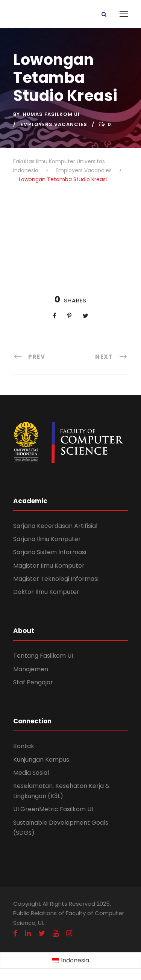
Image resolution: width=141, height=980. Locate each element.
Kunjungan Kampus (41, 760)
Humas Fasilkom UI (51, 114)
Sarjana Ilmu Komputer (47, 539)
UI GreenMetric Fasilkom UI (53, 809)
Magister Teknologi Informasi (56, 579)
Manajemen (31, 669)
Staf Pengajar (33, 682)
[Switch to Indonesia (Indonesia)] (70, 961)
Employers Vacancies (54, 124)
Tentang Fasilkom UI (43, 656)
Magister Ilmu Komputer (49, 566)
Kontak (24, 746)
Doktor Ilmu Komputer (46, 592)
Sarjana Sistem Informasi (50, 552)
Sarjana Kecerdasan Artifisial (55, 526)
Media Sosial (31, 773)
